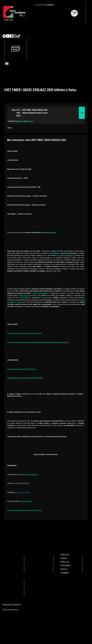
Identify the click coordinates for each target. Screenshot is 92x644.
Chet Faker (21, 121)
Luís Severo (30, 121)
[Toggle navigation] (7, 64)
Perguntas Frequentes (12, 604)
